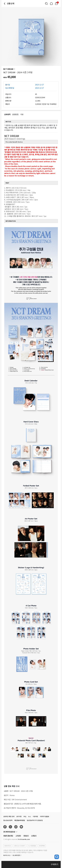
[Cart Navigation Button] (56, 4)
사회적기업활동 (45, 816)
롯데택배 (42, 846)
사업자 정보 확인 (8, 836)
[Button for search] (46, 4)
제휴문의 (26, 836)
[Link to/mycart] (56, 4)
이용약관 (35, 816)
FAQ (25, 816)
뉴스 (30, 816)
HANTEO (8, 846)
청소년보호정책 (8, 820)
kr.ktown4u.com (24, 839)
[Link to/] (51, 4)
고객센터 (18, 836)
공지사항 (19, 816)
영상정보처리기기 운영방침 (35, 820)
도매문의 (34, 836)
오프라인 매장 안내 (9, 816)
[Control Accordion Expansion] (31, 832)
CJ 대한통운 (32, 846)
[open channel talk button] (57, 857)
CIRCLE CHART (20, 846)
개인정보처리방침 (20, 820)
